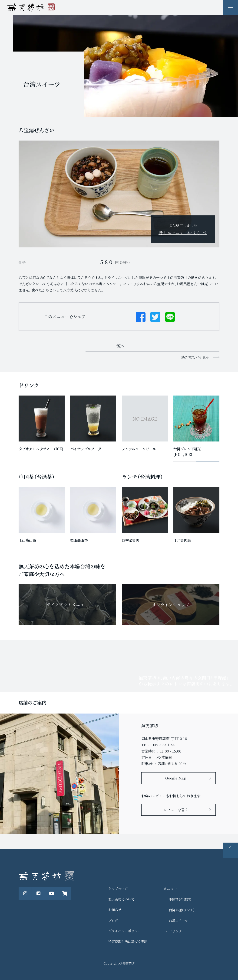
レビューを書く (176, 810)
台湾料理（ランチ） (182, 910)
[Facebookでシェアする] (141, 317)
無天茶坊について (121, 899)
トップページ (118, 888)
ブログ (113, 920)
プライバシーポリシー (125, 931)
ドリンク (175, 931)
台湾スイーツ (178, 920)
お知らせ (115, 910)
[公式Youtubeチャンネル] (52, 893)
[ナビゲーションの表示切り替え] (231, 7)
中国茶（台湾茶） (180, 899)
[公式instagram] (25, 893)
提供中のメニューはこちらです (183, 233)
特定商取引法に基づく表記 (128, 941)
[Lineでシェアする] (170, 317)
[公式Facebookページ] (38, 893)
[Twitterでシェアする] (155, 317)
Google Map (176, 778)
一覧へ (119, 346)
